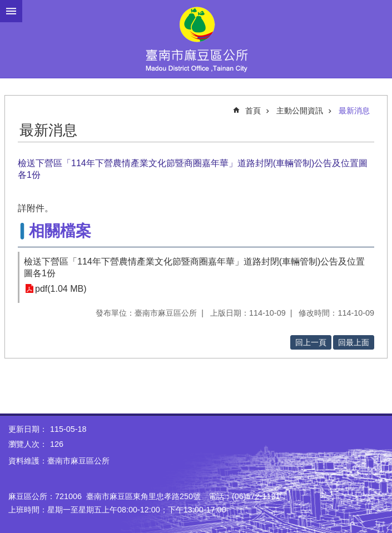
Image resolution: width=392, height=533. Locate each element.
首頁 (253, 111)
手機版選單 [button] (11, 11)
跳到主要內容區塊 (6, 6)
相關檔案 (60, 231)
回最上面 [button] (354, 342)
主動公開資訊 (300, 111)
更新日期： (28, 429)
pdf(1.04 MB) (61, 289)
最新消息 (354, 111)
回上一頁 (311, 342)
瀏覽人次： (28, 444)
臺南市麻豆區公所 (196, 39)
